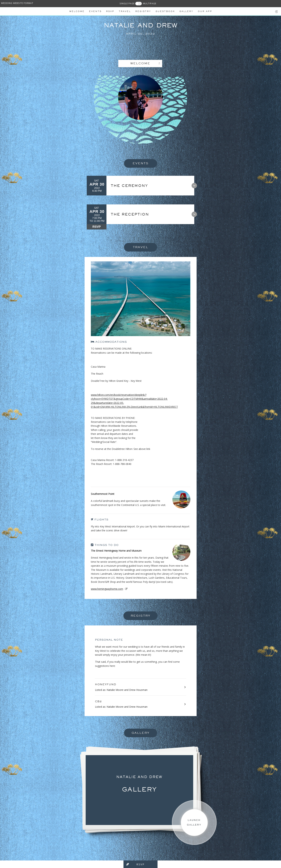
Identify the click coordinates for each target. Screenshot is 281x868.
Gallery (186, 11)
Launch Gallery (194, 822)
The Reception (133, 214)
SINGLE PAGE (127, 3)
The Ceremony (132, 186)
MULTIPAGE (150, 3)
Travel (125, 11)
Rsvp (110, 11)
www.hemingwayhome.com (107, 589)
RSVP (97, 227)
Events (95, 11)
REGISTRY (143, 11)
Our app (205, 11)
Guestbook (165, 11)
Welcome (77, 11)
